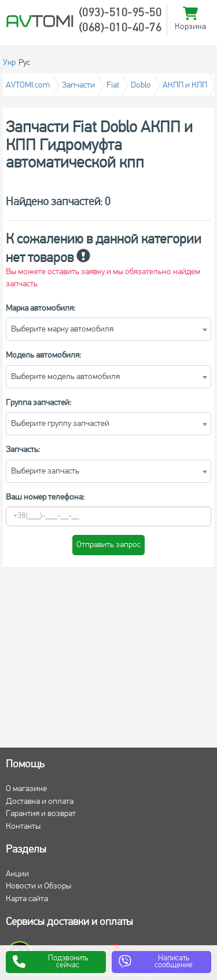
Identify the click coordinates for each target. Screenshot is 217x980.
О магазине (26, 789)
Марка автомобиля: (41, 309)
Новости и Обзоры (38, 886)
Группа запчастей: (38, 403)
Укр (9, 63)
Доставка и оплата (40, 802)
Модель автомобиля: (43, 356)
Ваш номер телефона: (45, 498)
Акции (17, 874)
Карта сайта (27, 899)
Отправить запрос (108, 545)
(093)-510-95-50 (120, 13)
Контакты (23, 827)
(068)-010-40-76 (120, 28)
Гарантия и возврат (41, 814)
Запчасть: (23, 450)
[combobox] (108, 329)
